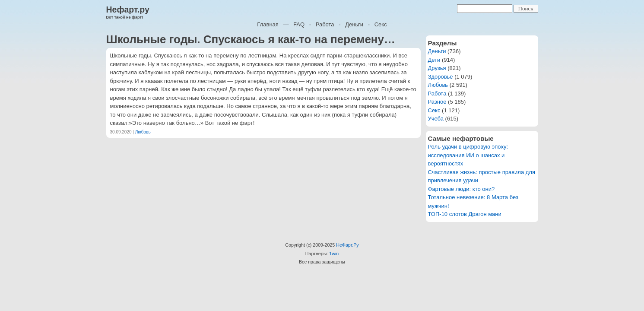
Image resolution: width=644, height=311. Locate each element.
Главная (268, 24)
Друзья (437, 68)
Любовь (143, 132)
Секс (381, 24)
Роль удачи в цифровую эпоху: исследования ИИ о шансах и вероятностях (468, 155)
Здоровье (441, 77)
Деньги (354, 24)
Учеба (436, 119)
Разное (437, 102)
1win (334, 254)
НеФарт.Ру (347, 245)
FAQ (299, 24)
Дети (434, 60)
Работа (325, 24)
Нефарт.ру (128, 10)
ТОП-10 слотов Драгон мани (465, 214)
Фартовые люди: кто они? (462, 189)
